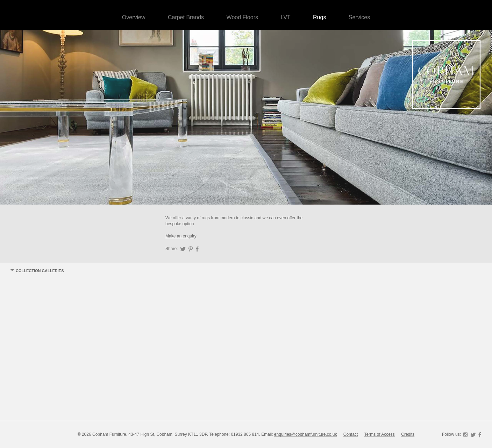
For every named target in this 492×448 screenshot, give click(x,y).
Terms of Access (380, 434)
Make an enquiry (181, 236)
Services (359, 17)
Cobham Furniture (447, 75)
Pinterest (191, 249)
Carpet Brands (186, 17)
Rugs (319, 17)
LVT (285, 17)
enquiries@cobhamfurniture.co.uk (306, 434)
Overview (134, 17)
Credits (408, 434)
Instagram (465, 435)
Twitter (183, 249)
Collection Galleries (40, 271)
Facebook (197, 249)
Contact (351, 434)
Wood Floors (242, 17)
